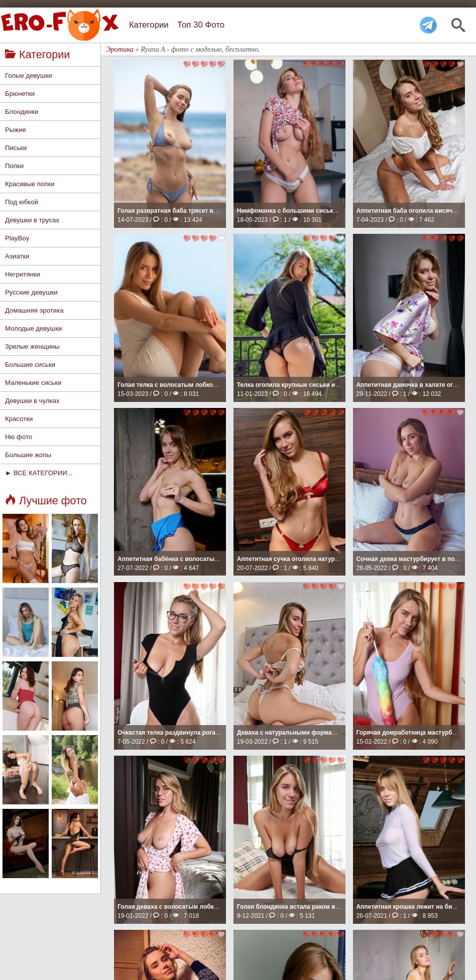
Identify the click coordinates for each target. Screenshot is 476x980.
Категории (149, 25)
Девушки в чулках (32, 401)
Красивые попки (30, 184)
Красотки (19, 419)
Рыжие (16, 130)
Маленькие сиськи (33, 383)
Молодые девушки (33, 328)
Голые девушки (29, 76)
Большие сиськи (30, 365)
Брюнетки (20, 94)
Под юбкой (22, 202)
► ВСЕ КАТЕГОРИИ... (39, 473)
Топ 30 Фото (201, 25)
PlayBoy (17, 238)
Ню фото (19, 437)
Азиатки (17, 256)
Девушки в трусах (32, 220)
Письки (16, 148)
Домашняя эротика (34, 310)
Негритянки (23, 274)
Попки (14, 166)
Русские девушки (31, 292)
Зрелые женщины (32, 346)
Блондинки (22, 112)
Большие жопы (28, 455)
